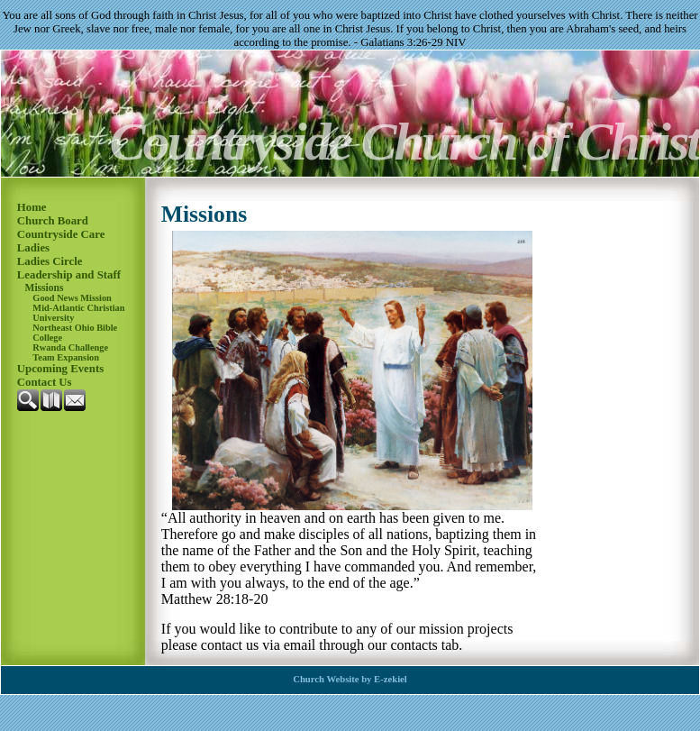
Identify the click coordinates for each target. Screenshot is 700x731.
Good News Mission (72, 298)
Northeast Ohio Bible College (75, 333)
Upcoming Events (60, 369)
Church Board (53, 221)
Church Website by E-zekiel (350, 679)
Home (32, 207)
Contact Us (45, 382)
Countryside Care (61, 234)
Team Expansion (66, 357)
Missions (45, 288)
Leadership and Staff (69, 275)
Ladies (33, 248)
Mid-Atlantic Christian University (78, 313)
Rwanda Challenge (70, 347)
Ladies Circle (50, 261)
